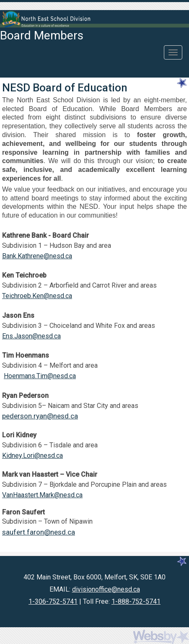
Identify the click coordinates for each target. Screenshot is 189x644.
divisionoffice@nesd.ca (106, 589)
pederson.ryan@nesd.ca (40, 416)
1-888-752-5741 (136, 601)
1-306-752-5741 (53, 601)
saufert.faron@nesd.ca (39, 532)
